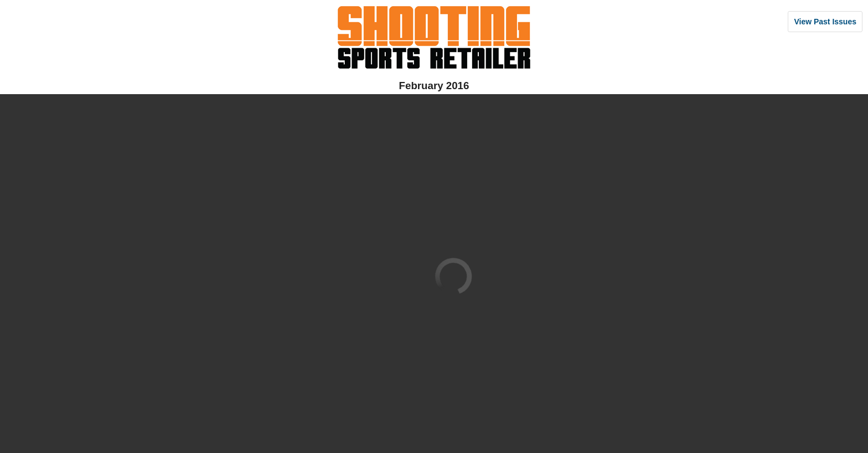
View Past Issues (825, 22)
